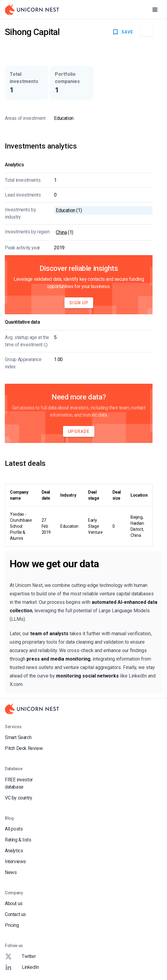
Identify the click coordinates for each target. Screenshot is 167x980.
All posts (14, 829)
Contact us (15, 914)
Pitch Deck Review (24, 748)
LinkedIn (22, 967)
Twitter (20, 956)
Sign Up (79, 303)
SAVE (123, 32)
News (11, 872)
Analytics (14, 851)
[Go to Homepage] (32, 10)
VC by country (19, 798)
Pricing (12, 925)
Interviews (15, 862)
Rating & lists (18, 840)
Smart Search (18, 737)
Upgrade (79, 431)
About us (14, 903)
